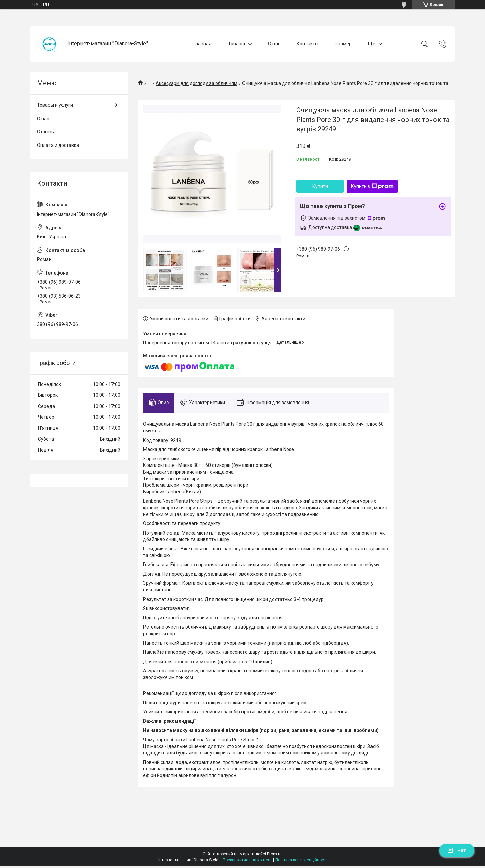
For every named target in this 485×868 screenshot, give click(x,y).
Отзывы (46, 132)
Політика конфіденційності (301, 862)
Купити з (372, 186)
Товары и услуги (55, 105)
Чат (457, 850)
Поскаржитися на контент (247, 862)
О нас (274, 44)
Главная (203, 44)
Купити (320, 186)
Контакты (308, 44)
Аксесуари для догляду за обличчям (197, 83)
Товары (236, 44)
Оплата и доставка (58, 145)
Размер (343, 44)
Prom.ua (275, 856)
